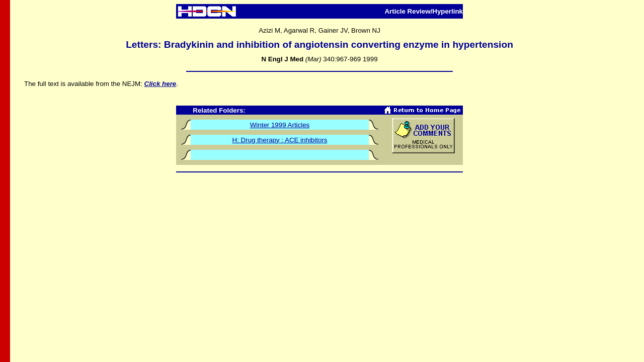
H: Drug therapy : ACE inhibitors (280, 140)
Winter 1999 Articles (280, 125)
